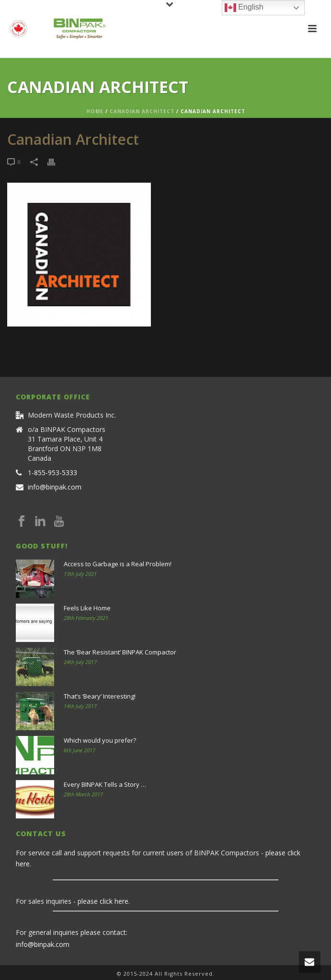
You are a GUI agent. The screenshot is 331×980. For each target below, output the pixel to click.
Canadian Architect (142, 111)
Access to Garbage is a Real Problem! (118, 564)
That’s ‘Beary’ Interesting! (100, 696)
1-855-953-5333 (52, 473)
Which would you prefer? (100, 740)
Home (95, 111)
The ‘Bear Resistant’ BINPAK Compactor (120, 652)
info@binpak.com (55, 487)
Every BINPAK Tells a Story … (105, 784)
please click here (103, 901)
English (244, 8)
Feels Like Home (87, 608)
